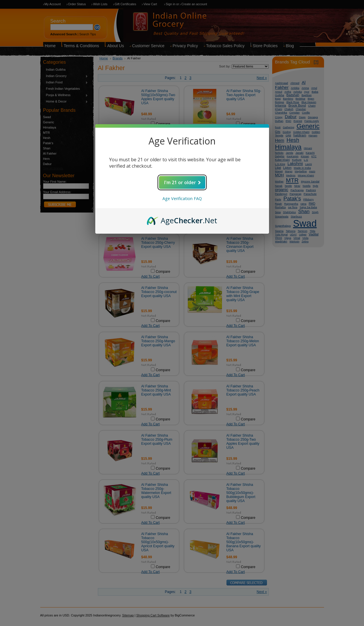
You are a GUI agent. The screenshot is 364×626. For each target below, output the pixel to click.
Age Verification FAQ (182, 198)
